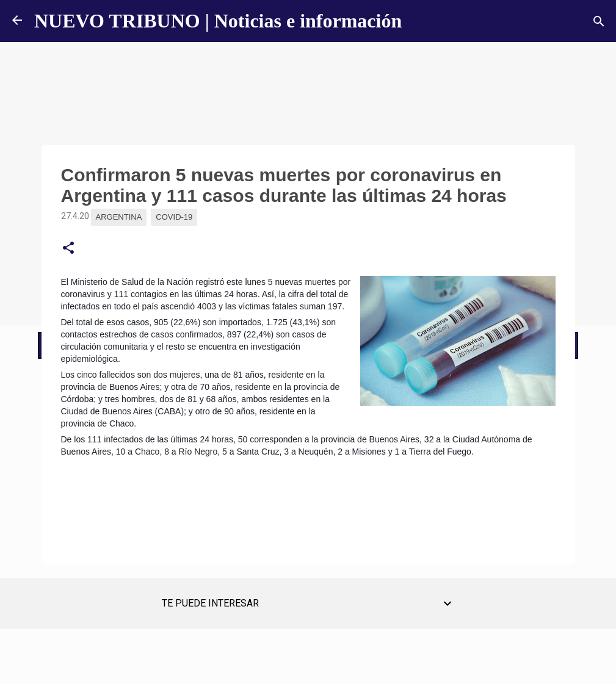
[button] (68, 248)
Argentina (119, 217)
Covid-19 (174, 217)
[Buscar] (599, 21)
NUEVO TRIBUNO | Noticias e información (218, 21)
